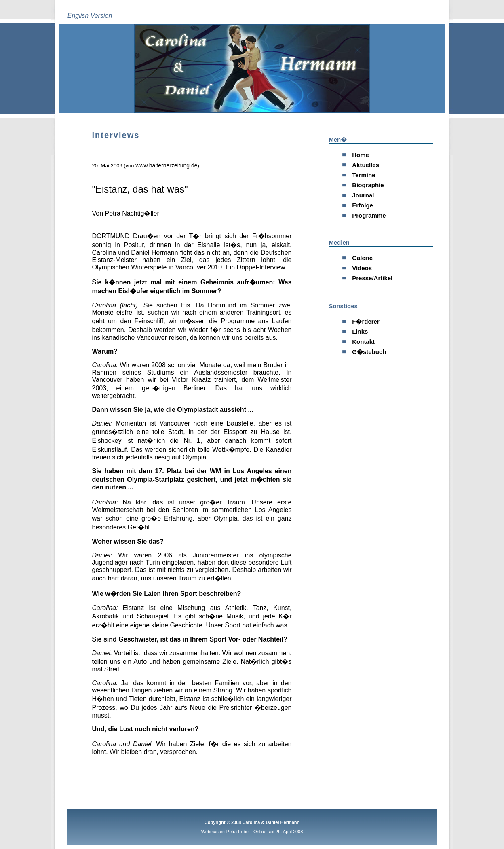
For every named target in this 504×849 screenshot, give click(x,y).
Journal (363, 195)
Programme (369, 215)
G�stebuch (369, 352)
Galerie (362, 258)
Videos (362, 268)
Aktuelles (366, 165)
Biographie (368, 185)
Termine (364, 175)
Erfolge (363, 205)
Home (361, 155)
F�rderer (366, 321)
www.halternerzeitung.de (166, 165)
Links (360, 331)
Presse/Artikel (372, 278)
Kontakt (363, 342)
